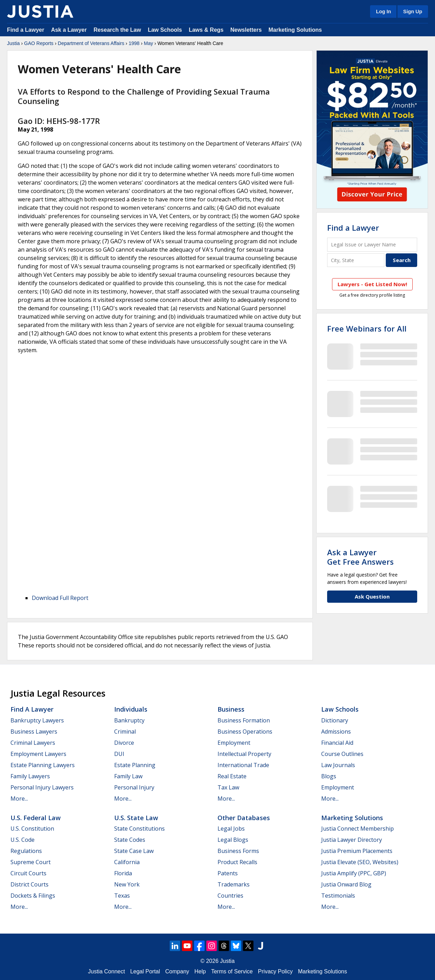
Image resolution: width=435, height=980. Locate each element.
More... (19, 799)
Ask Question (372, 596)
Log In (384, 12)
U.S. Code (23, 840)
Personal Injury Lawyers (42, 787)
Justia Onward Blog (346, 884)
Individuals (131, 709)
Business (231, 709)
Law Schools (165, 30)
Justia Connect (106, 971)
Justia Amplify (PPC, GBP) (354, 873)
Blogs (329, 776)
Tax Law (228, 787)
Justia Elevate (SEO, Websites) (360, 862)
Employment (234, 743)
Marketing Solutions (295, 30)
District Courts (30, 884)
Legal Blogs (233, 840)
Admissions (336, 732)
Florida (123, 873)
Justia (13, 43)
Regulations (26, 851)
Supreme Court (31, 862)
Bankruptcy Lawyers (37, 720)
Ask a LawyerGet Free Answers (360, 557)
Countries (230, 896)
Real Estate (232, 776)
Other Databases (244, 818)
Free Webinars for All (367, 328)
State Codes (130, 840)
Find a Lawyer (26, 30)
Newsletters (246, 30)
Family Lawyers (30, 776)
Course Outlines (342, 754)
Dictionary (335, 720)
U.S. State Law (136, 818)
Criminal (125, 732)
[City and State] (356, 260)
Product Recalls (237, 862)
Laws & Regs (206, 30)
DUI (119, 754)
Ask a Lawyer (70, 30)
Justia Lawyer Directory (352, 840)
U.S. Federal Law (36, 818)
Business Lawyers (34, 732)
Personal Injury (134, 787)
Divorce (124, 743)
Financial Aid (337, 743)
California (127, 862)
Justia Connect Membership (357, 829)
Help (200, 971)
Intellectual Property (244, 754)
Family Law (128, 776)
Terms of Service (232, 971)
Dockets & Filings (33, 896)
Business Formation (244, 720)
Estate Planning (135, 765)
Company (177, 971)
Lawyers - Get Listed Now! (372, 284)
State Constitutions (139, 829)
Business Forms (238, 851)
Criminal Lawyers (33, 743)
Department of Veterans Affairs (91, 43)
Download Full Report (60, 598)
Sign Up (413, 12)
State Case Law (134, 851)
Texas (122, 896)
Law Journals (338, 765)
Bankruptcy (129, 720)
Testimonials (338, 896)
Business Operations (245, 732)
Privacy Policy (275, 971)
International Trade (243, 765)
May (148, 43)
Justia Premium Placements (357, 851)
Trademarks (234, 884)
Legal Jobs (231, 829)
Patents (228, 873)
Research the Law (117, 30)
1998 (134, 43)
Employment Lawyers (38, 754)
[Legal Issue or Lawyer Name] (372, 244)
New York (127, 884)
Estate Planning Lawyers (43, 765)
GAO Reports (39, 43)
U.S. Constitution (32, 829)
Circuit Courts (28, 873)
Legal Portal (145, 971)
